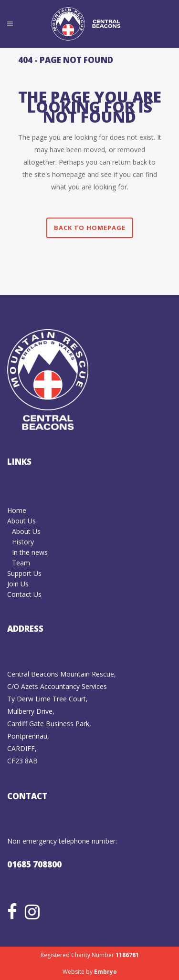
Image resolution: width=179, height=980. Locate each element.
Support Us (24, 573)
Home (17, 510)
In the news (30, 552)
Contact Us (24, 594)
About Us (21, 521)
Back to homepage (90, 228)
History (23, 542)
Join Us (18, 584)
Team (21, 563)
